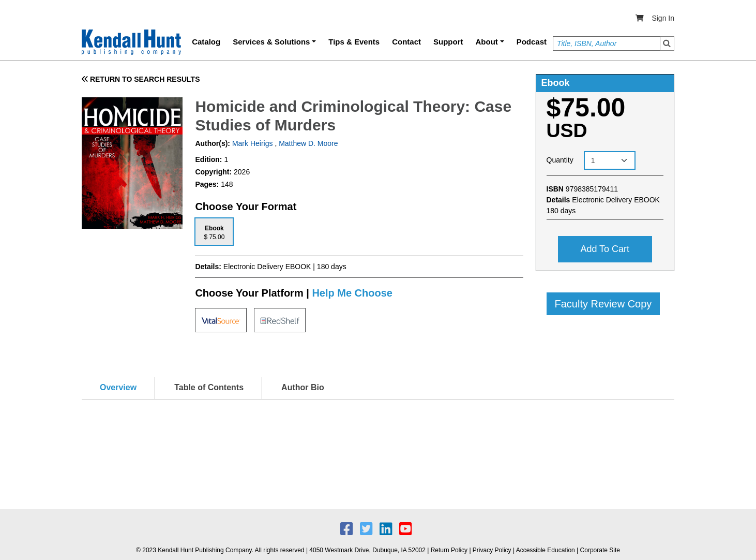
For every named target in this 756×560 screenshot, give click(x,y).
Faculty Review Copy (603, 304)
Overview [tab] (118, 387)
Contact (406, 42)
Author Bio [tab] (303, 387)
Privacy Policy (492, 550)
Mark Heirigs (251, 143)
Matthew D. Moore (308, 143)
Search (667, 43)
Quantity (560, 160)
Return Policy (449, 550)
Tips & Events (354, 42)
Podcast (532, 42)
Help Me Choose (352, 293)
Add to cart (605, 249)
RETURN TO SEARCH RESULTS (141, 79)
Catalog (206, 42)
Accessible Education (546, 550)
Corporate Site (600, 550)
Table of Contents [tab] (209, 387)
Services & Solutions (271, 42)
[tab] (214, 232)
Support (448, 42)
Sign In (663, 18)
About (487, 42)
